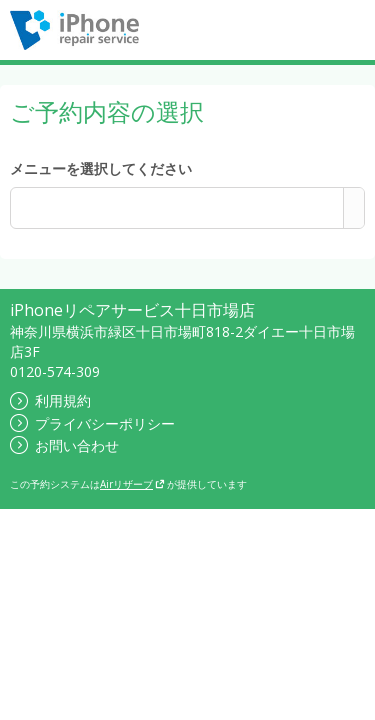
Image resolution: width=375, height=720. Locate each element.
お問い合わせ (64, 445)
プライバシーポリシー (92, 423)
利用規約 (50, 400)
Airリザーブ (132, 484)
